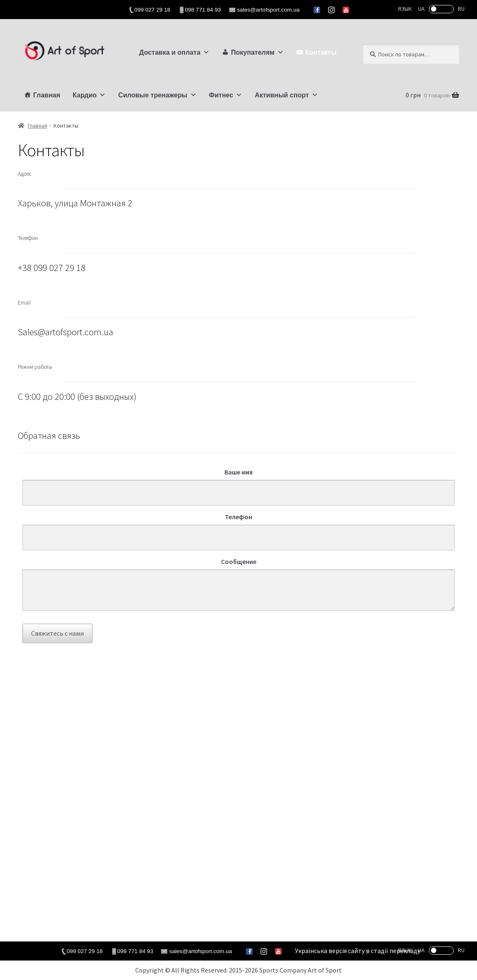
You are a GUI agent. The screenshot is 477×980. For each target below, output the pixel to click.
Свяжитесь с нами (57, 633)
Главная (47, 95)
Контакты (321, 52)
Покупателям (257, 52)
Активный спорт (286, 95)
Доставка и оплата (175, 52)
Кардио (89, 95)
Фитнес (226, 95)
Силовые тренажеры (157, 95)
